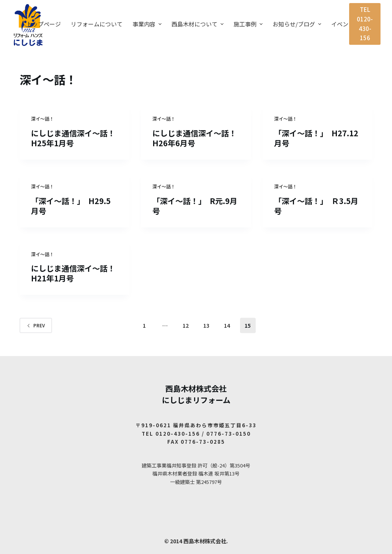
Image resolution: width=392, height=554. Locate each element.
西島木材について (198, 24)
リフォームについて (97, 24)
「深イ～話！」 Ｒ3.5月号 (316, 206)
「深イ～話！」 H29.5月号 (71, 206)
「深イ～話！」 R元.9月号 (195, 206)
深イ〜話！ (42, 118)
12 (186, 325)
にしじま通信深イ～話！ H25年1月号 (77, 138)
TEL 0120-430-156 (365, 24)
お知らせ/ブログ (298, 24)
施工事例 (249, 24)
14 (227, 325)
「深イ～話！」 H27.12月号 (316, 138)
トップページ (44, 24)
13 (206, 325)
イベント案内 (348, 24)
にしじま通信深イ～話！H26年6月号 (194, 138)
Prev (36, 325)
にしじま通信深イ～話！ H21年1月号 (77, 273)
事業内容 (148, 24)
